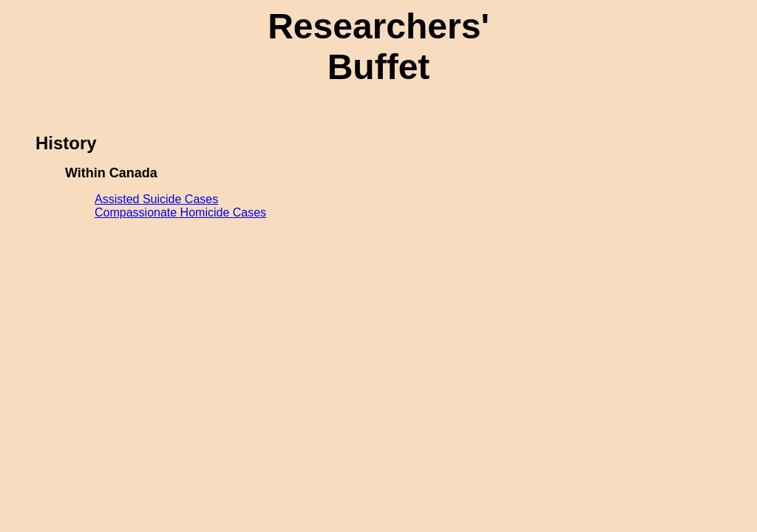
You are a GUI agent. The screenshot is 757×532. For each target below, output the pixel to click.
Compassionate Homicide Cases (180, 212)
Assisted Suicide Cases (156, 199)
